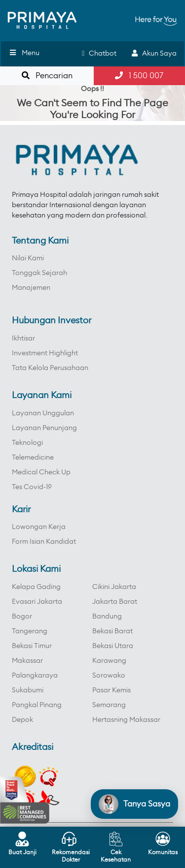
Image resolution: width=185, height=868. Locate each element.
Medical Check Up (41, 472)
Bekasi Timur (32, 646)
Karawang (109, 661)
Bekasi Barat (112, 631)
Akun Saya (154, 53)
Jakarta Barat (115, 602)
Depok (22, 720)
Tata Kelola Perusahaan (50, 368)
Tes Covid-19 (32, 487)
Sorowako (109, 676)
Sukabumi (28, 690)
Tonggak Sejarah (39, 273)
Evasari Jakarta (37, 602)
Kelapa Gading (36, 587)
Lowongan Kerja (39, 527)
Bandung (107, 617)
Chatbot (99, 54)
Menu (24, 53)
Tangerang (30, 631)
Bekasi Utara (113, 646)
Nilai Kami (28, 258)
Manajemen (31, 288)
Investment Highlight (45, 353)
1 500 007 (139, 76)
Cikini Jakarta (114, 587)
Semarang (109, 705)
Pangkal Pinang (37, 705)
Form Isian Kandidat (44, 542)
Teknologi (27, 443)
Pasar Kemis (111, 690)
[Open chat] (134, 804)
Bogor (22, 617)
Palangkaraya (35, 676)
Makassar (27, 661)
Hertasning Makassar (126, 720)
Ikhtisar (23, 339)
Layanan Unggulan (43, 413)
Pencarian (47, 76)
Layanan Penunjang (44, 428)
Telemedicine (33, 458)
